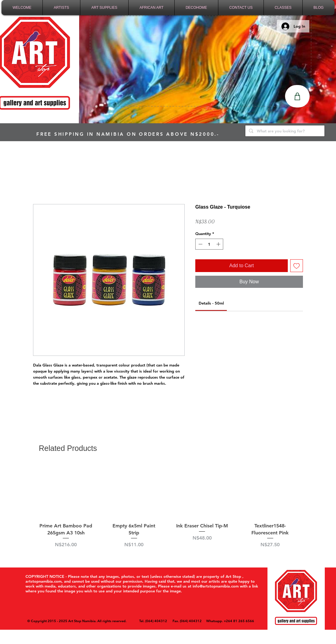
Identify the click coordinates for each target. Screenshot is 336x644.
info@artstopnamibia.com (216, 586)
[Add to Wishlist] (297, 266)
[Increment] (219, 244)
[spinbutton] (209, 244)
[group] (168, 510)
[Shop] (297, 96)
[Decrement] (200, 244)
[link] (211, 303)
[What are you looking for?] (284, 131)
